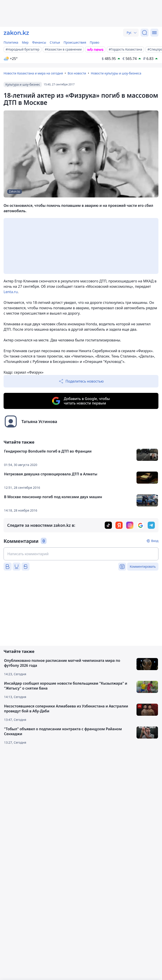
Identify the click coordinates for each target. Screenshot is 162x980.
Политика (11, 42)
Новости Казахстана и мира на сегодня (33, 73)
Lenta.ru (11, 292)
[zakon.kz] (16, 33)
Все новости (77, 73)
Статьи (55, 42)
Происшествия (75, 42)
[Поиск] (145, 33)
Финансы (39, 42)
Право (95, 42)
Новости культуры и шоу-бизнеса (116, 73)
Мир (25, 42)
